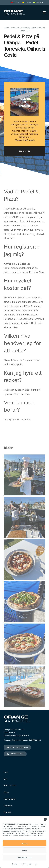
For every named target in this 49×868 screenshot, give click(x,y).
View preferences (25, 858)
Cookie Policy (17, 864)
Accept (25, 843)
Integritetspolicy (30, 864)
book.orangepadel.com (17, 268)
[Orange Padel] (14, 11)
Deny (24, 850)
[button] (45, 819)
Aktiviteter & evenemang (21, 28)
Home (7, 28)
